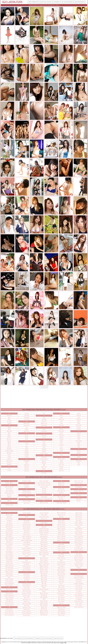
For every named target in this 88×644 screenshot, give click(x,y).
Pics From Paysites (68, 2)
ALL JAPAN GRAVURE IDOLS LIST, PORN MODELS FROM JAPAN (44, 509)
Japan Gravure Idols (80, 2)
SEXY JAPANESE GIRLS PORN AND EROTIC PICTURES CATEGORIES (44, 410)
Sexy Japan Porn (12, 2)
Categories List (57, 2)
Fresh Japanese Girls (34, 2)
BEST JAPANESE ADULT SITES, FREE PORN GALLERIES (44, 477)
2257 (65, 643)
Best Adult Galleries (46, 2)
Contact (62, 643)
